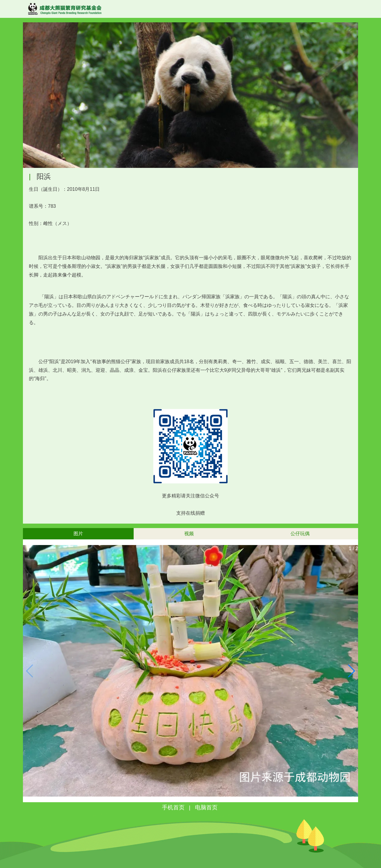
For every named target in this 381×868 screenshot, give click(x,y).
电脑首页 (206, 807)
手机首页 (173, 807)
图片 (78, 534)
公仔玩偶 (300, 534)
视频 (189, 534)
